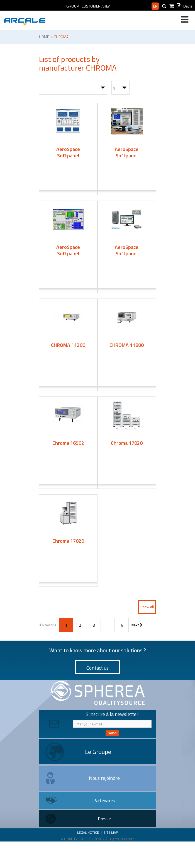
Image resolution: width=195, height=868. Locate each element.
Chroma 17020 (127, 443)
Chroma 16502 (68, 443)
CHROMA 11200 (68, 345)
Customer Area (96, 6)
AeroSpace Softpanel (68, 152)
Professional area (131, 6)
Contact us (97, 668)
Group (73, 6)
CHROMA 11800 (127, 345)
